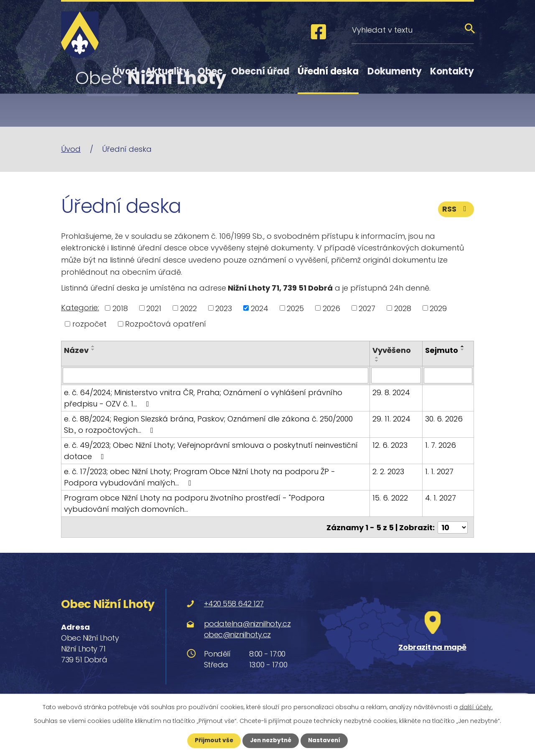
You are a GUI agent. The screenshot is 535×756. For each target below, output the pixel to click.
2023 (224, 308)
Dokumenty (395, 71)
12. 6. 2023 (390, 445)
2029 (438, 308)
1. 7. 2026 (441, 445)
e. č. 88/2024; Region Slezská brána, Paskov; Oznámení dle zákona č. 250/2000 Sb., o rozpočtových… (215, 424)
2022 (189, 308)
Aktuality (167, 71)
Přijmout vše (212, 741)
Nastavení (326, 741)
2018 (120, 308)
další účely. (476, 707)
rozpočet (89, 324)
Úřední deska (328, 71)
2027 (367, 308)
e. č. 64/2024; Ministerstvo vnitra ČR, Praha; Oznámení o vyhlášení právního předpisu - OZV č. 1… (203, 398)
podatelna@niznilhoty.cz (247, 623)
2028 (403, 308)
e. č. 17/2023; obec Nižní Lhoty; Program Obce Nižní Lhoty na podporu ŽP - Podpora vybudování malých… (200, 477)
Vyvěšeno (392, 350)
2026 (331, 308)
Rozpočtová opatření (166, 324)
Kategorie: (80, 308)
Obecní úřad (260, 71)
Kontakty (452, 71)
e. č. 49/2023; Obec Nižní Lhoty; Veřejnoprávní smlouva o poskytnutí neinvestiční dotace (211, 451)
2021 (154, 308)
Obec (210, 71)
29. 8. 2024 (391, 392)
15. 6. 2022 (390, 498)
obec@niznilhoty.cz (237, 634)
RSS (456, 210)
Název (76, 350)
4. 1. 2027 (441, 498)
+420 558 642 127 (234, 603)
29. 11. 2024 (391, 419)
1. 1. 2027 (439, 471)
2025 (295, 308)
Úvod (125, 71)
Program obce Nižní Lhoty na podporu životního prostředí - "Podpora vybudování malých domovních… (194, 503)
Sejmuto (442, 350)
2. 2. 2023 (388, 471)
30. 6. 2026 (444, 419)
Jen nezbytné (271, 741)
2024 (260, 308)
